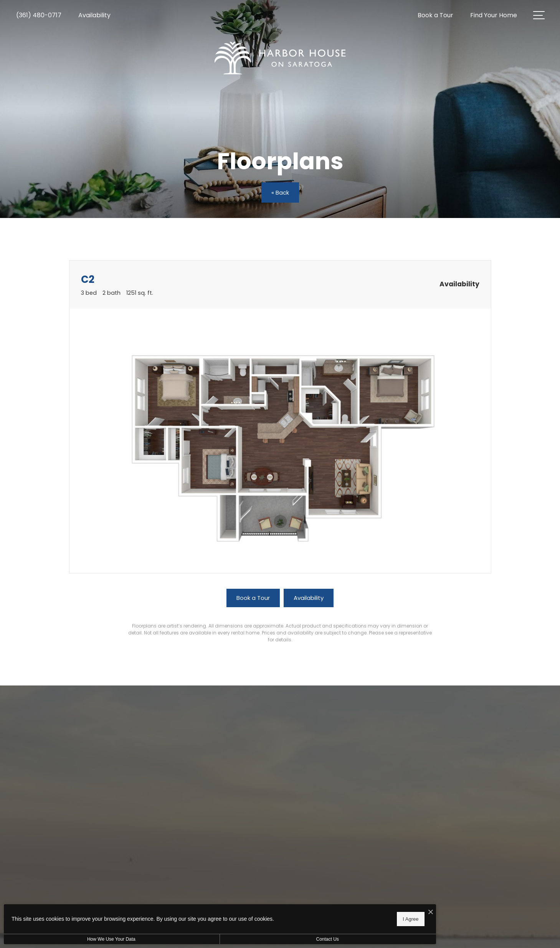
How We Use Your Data (71, 939)
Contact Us (205, 939)
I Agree (247, 917)
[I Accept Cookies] (267, 910)
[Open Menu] (539, 15)
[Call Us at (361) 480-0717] (39, 16)
